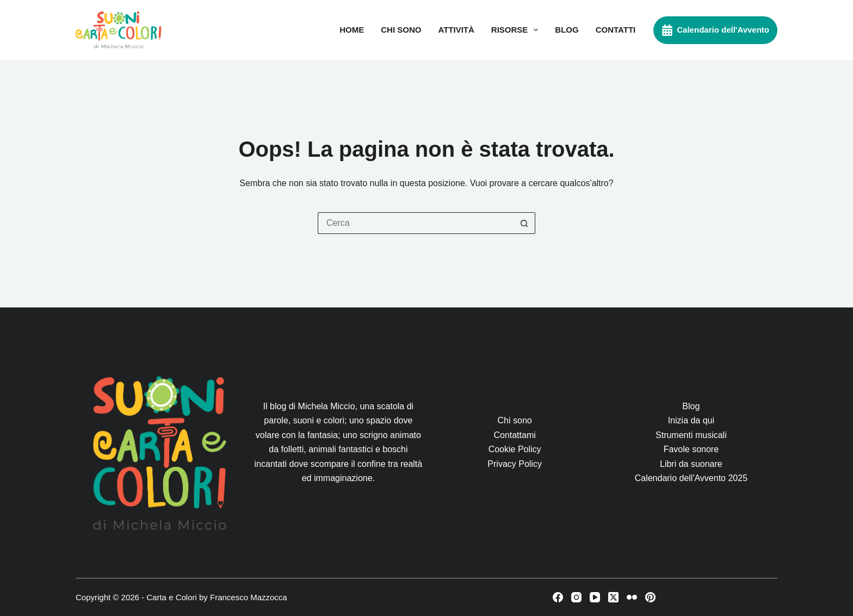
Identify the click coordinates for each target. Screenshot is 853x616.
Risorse (517, 30)
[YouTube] (595, 597)
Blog (567, 30)
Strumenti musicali (691, 435)
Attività (456, 30)
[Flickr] (632, 597)
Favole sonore (691, 449)
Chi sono (401, 30)
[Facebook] (558, 597)
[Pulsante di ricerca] (524, 223)
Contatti (616, 30)
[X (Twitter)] (613, 597)
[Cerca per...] (416, 223)
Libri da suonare (691, 464)
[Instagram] (576, 597)
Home (352, 30)
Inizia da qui (691, 420)
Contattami (514, 435)
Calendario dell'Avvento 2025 (691, 478)
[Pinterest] (650, 597)
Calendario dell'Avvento (715, 30)
